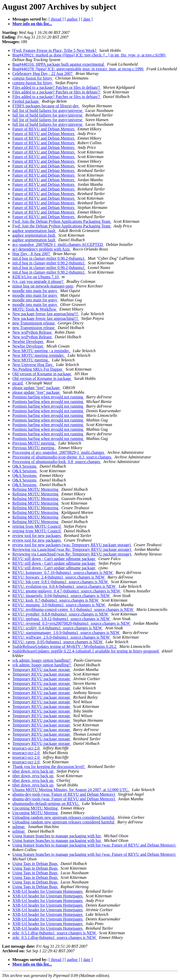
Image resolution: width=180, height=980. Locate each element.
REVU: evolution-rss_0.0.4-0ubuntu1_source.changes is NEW (64, 586)
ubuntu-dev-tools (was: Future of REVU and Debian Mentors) (64, 794)
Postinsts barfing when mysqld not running (48, 397)
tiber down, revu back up (33, 771)
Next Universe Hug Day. (33, 365)
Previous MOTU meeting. (34, 443)
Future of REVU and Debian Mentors (44, 129)
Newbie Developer (28, 342)
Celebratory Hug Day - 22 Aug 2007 (43, 74)
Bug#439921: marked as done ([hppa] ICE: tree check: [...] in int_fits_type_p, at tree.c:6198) (89, 55)
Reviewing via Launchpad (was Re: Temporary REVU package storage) (72, 549)
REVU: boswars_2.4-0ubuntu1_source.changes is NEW (59, 577)
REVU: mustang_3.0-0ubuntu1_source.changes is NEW (59, 605)
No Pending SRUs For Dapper (38, 369)
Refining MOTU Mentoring (36, 489)
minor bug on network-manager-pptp (43, 286)
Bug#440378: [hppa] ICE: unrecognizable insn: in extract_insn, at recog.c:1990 (78, 69)
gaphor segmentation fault (34, 231)
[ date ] (87, 19)
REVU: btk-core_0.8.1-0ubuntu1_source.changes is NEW (61, 582)
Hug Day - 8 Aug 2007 (32, 254)
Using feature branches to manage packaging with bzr (57, 836)
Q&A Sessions (25, 466)
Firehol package (26, 101)
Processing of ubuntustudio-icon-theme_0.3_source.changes (62, 457)
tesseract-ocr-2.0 (26, 748)
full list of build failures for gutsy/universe (48, 111)
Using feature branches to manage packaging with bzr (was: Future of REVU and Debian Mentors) (94, 845)
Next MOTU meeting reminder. (39, 355)
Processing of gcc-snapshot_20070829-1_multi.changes (59, 452)
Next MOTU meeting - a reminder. (42, 351)
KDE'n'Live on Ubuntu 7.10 (36, 277)
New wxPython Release (33, 332)
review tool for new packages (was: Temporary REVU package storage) (72, 545)
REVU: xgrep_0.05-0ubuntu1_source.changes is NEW (58, 642)
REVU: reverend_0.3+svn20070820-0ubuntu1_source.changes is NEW (72, 623)
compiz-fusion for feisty (33, 78)
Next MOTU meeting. (31, 360)
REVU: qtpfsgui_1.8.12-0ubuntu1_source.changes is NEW (61, 619)
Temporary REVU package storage (42, 670)
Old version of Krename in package (42, 374)
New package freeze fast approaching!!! (46, 314)
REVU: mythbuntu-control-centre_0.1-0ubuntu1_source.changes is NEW (73, 609)
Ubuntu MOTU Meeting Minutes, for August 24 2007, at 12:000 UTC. (71, 790)
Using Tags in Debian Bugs (35, 864)
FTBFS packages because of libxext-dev (46, 106)
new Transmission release (34, 323)
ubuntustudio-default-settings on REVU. (46, 804)
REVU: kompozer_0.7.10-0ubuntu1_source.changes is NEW (63, 573)
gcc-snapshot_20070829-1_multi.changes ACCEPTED (58, 244)
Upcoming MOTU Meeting (35, 808)
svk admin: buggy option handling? (42, 660)
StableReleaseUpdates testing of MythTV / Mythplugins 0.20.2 (65, 646)
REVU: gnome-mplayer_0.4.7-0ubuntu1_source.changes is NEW (67, 591)
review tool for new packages (37, 536)
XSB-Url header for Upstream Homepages (48, 891)
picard (18, 383)
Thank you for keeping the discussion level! (49, 767)
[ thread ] (56, 19)
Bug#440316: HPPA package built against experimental (59, 64)
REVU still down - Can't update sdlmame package (54, 559)
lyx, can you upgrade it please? (38, 281)
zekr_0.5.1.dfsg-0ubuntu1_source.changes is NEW (55, 933)
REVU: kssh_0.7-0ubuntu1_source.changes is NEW (56, 600)
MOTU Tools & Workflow (35, 309)
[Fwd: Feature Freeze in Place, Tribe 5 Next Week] (55, 50)
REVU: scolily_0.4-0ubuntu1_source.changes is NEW (58, 628)
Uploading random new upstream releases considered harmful (64, 817)
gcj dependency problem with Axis (42, 249)
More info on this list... (32, 24)
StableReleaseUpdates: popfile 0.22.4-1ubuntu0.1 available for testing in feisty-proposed (86, 651)
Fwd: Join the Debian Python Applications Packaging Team (62, 221)
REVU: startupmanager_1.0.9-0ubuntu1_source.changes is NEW (66, 633)
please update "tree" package (37, 388)
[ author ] (73, 19)
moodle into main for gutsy (35, 291)
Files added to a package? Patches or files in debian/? (57, 87)
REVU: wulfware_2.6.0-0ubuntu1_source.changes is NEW (61, 637)
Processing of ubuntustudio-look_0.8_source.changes (57, 462)
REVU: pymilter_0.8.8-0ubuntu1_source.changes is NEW (61, 614)
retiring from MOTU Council (37, 526)
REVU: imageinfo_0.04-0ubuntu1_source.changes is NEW (62, 596)
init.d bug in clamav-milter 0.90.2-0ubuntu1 (49, 258)
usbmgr (19, 827)
